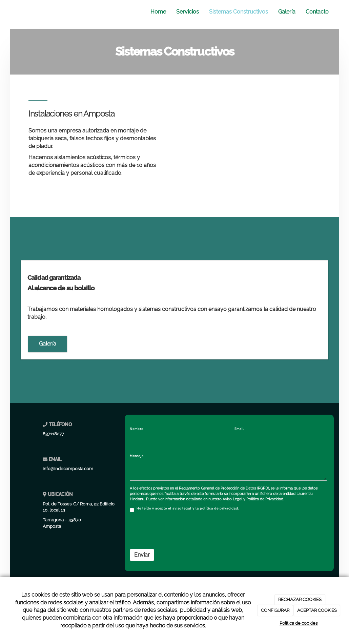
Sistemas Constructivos (239, 12)
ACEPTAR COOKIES (317, 610)
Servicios (188, 12)
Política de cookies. (299, 623)
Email (239, 429)
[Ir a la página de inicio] (14, 12)
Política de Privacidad (265, 499)
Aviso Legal (232, 499)
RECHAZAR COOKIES (300, 599)
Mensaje (137, 456)
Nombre (137, 429)
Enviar (142, 555)
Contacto (317, 12)
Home (158, 12)
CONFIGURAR (275, 610)
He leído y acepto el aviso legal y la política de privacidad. (184, 510)
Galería (287, 12)
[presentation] (181, 531)
